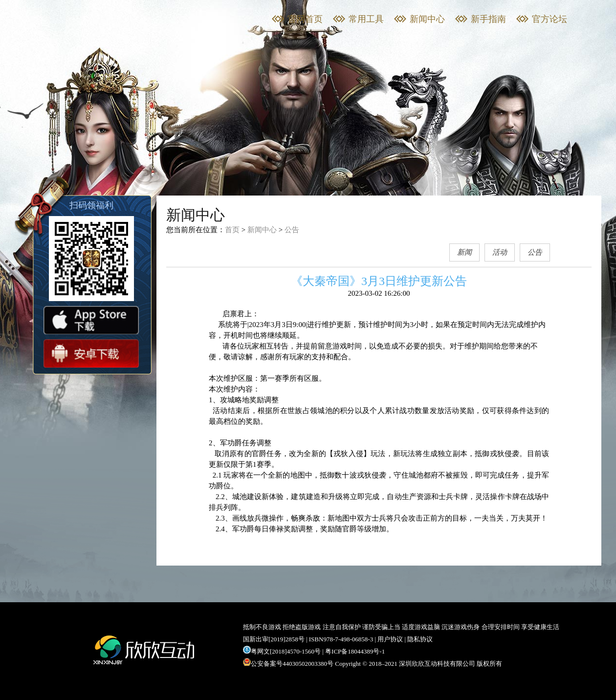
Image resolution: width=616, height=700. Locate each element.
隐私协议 (420, 639)
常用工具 (366, 19)
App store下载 (91, 320)
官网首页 (305, 19)
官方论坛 (550, 19)
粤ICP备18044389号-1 (355, 651)
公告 (292, 230)
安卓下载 (91, 353)
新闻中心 (427, 19)
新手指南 (488, 19)
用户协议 (390, 639)
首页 (232, 230)
